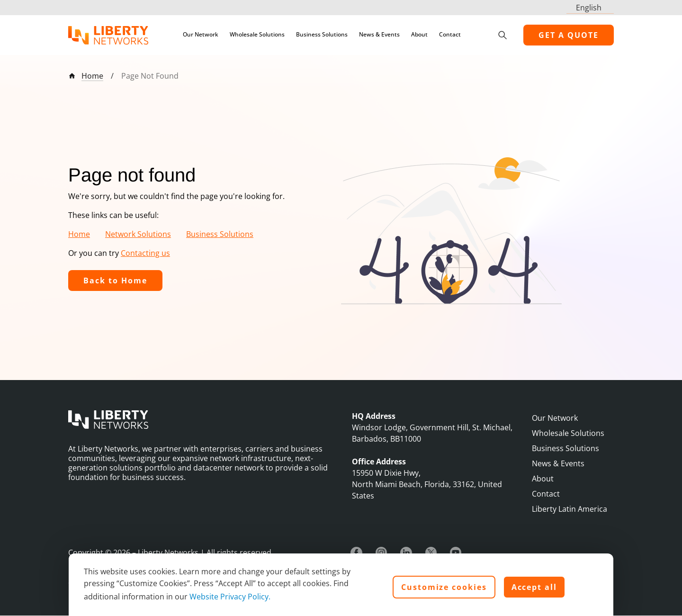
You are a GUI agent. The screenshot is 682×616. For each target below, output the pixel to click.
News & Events (379, 34)
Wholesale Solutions (257, 34)
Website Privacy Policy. (230, 597)
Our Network (201, 34)
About (419, 34)
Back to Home (115, 281)
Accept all (534, 587)
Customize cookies (444, 587)
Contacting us (145, 253)
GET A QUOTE (569, 35)
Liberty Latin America (570, 509)
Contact (450, 34)
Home (92, 76)
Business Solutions (322, 34)
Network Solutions (138, 234)
